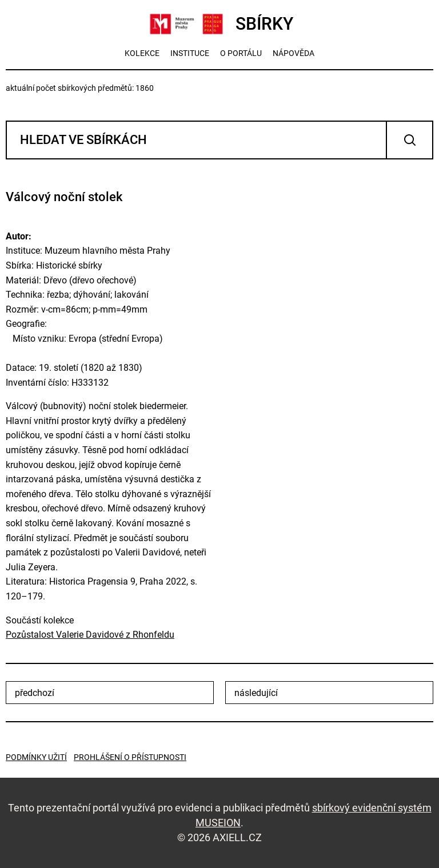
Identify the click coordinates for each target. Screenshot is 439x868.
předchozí (35, 693)
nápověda (294, 53)
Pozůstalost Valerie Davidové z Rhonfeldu (90, 635)
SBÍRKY (220, 24)
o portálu (241, 53)
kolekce (142, 53)
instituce (190, 53)
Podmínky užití (36, 757)
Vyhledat (410, 140)
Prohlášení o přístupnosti (130, 757)
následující (256, 693)
